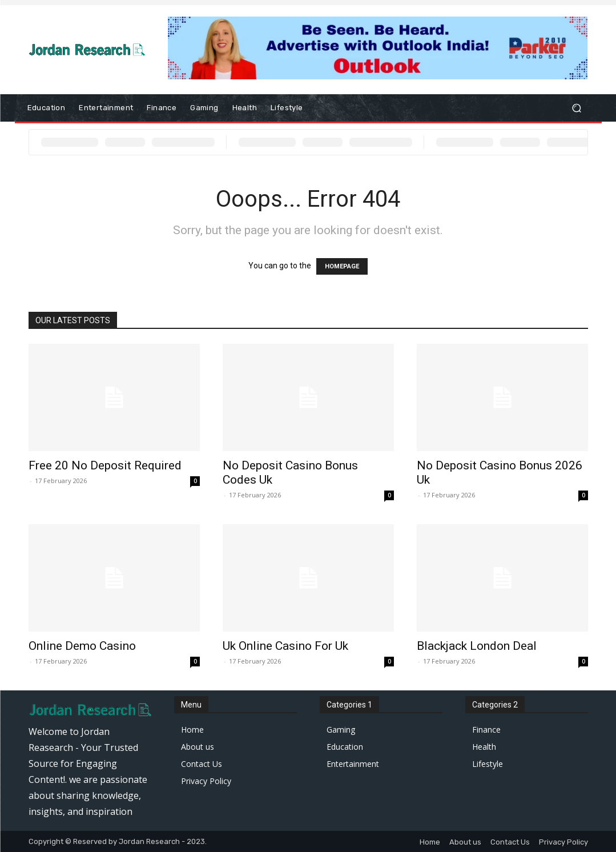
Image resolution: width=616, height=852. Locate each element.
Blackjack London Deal (477, 646)
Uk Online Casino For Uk (285, 646)
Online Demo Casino (82, 646)
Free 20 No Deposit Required (105, 465)
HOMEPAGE (342, 266)
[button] (577, 108)
